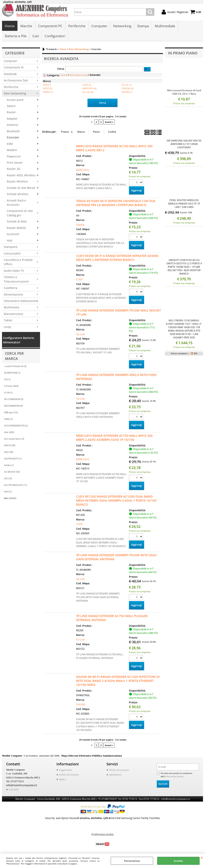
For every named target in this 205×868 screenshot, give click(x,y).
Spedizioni (115, 775)
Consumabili (12, 253)
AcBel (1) (8, 419)
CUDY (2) (87, 85)
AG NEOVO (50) (12, 472)
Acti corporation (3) (14, 439)
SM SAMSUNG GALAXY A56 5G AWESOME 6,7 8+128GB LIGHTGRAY (184, 144)
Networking (122, 26)
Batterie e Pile (16, 36)
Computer (99, 26)
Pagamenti (65, 770)
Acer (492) (9, 432)
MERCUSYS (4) (89, 89)
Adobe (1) (9, 465)
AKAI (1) (8, 492)
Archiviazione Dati (16, 81)
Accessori (13, 234)
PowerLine (14, 156)
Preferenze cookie (102, 834)
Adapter (12, 119)
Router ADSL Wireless (21, 175)
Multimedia (12, 307)
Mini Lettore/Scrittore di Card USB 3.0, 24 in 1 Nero (184, 92)
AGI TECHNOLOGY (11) (16, 485)
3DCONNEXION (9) (13, 406)
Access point (15, 100)
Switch (11, 106)
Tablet (8, 320)
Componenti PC (50, 26)
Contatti (14, 790)
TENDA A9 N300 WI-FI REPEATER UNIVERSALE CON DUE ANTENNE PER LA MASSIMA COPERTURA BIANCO (116, 203)
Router (11, 112)
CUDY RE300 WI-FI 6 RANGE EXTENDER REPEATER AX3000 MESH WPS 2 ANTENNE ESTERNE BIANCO (117, 258)
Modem (12, 150)
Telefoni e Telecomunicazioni (16, 279)
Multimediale (165, 26)
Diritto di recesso (69, 775)
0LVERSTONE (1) (12, 373)
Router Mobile (16, 228)
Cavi (36, 36)
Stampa (143, 26)
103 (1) (7, 379)
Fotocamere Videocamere (21, 301)
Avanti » (109, 122)
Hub (10, 240)
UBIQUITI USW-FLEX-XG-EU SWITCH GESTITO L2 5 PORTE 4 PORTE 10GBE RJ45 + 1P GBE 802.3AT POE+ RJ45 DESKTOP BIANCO (184, 267)
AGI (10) (8, 479)
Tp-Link (80, 334)
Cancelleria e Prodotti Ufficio (18, 262)
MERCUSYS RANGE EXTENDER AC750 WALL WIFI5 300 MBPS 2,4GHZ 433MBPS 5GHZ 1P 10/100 (114, 438)
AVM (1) (47, 85)
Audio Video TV (14, 271)
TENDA (80, 225)
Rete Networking (15, 94)
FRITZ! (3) (47, 89)
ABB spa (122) (11, 412)
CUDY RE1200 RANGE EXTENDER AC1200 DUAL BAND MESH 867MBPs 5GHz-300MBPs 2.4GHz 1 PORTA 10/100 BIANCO (116, 500)
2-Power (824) (11, 386)
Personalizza (132, 861)
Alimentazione (13, 294)
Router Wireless (17, 182)
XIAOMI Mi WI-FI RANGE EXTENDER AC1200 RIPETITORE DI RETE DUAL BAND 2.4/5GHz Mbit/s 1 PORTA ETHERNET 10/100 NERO (118, 681)
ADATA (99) (10, 446)
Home (10, 26)
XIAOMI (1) (127, 92)
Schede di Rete (17, 222)
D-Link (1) (126, 85)
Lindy (7, 327)
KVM (10, 144)
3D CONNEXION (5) (14, 399)
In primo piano (183, 53)
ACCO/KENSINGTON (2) (16, 426)
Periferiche (77, 26)
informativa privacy (174, 776)
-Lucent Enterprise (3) (15, 366)
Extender (13, 138)
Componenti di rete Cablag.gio (20, 213)
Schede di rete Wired (21, 188)
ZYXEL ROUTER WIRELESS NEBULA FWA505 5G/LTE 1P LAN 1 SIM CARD (184, 204)
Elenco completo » (180, 354)
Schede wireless (18, 194)
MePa (62, 779)
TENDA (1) (48, 92)
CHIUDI (202, 858)
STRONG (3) (127, 89)
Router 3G (14, 169)
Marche (26, 26)
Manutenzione (14, 314)
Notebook (10, 74)
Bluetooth (13, 131)
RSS (196, 354)
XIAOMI (81, 705)
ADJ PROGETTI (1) (13, 459)
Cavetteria (11, 288)
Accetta (178, 861)
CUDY (79, 280)
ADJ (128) (9, 452)
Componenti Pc (14, 68)
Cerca (61, 69)
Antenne (13, 125)
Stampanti (11, 247)
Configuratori (55, 36)
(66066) (10, 498)
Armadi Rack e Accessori (16, 202)
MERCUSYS (83, 170)
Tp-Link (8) (88, 92)
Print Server (15, 163)
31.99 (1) (8, 393)
